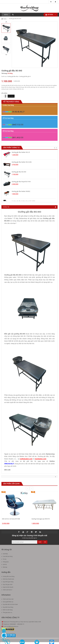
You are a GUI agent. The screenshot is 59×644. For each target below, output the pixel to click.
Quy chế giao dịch (7, 584)
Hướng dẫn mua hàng (8, 576)
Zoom (55, 66)
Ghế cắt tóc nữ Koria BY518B (11, 519)
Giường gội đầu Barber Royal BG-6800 (23, 201)
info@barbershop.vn (13, 626)
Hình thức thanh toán (8, 579)
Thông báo (5, 562)
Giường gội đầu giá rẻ (25, 76)
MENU (6, 15)
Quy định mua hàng (7, 607)
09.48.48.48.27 (18, 112)
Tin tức (4, 559)
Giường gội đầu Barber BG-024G (22, 162)
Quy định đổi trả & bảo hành (10, 604)
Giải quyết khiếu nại (7, 602)
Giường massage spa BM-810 (41, 519)
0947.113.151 (18, 125)
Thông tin (6, 207)
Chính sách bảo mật (7, 599)
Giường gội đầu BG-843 (19, 172)
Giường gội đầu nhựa (13, 76)
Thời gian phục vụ (7, 612)
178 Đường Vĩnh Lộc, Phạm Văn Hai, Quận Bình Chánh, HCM (25, 622)
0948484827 (13, 624)
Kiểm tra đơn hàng (7, 610)
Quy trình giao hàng (7, 582)
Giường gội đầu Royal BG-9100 (21, 182)
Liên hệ (4, 564)
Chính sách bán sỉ (7, 590)
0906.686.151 (21, 624)
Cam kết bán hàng (7, 556)
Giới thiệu (5, 554)
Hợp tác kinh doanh (7, 587)
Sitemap (4, 567)
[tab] (29, 207)
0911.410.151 (18, 138)
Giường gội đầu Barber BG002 (21, 191)
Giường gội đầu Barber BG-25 (21, 152)
